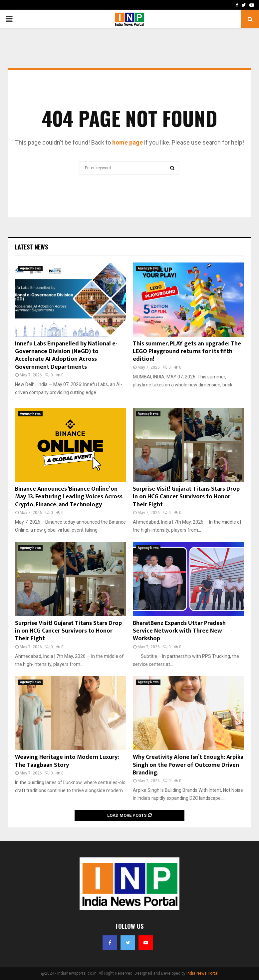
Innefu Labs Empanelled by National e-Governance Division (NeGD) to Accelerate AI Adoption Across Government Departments (66, 355)
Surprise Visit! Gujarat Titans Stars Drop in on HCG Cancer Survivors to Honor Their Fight (186, 497)
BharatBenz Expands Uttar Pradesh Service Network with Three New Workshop (179, 631)
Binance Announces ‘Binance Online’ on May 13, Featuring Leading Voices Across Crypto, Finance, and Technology (69, 497)
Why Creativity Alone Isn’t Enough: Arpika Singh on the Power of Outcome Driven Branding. (188, 765)
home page (128, 142)
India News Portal (202, 973)
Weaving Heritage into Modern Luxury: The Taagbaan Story (67, 761)
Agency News (30, 268)
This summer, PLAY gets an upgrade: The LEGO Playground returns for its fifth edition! (187, 352)
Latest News (31, 247)
